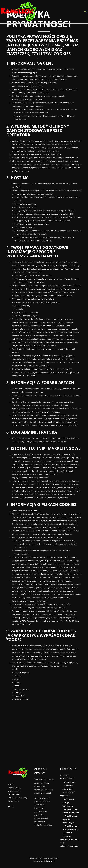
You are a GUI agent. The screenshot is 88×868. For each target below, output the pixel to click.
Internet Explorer (22, 673)
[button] (73, 779)
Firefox (17, 683)
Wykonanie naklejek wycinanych (69, 803)
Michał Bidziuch (49, 861)
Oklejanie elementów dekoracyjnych (69, 789)
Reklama (65, 796)
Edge (17, 669)
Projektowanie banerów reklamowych (70, 820)
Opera (17, 686)
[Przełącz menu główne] (85, 12)
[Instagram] (13, 807)
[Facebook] (9, 807)
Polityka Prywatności (69, 846)
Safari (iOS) (19, 696)
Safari (17, 679)
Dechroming (69, 782)
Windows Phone (21, 699)
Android (18, 693)
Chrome (18, 676)
